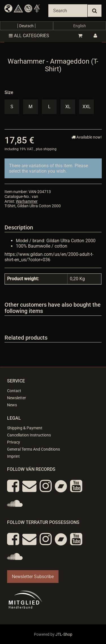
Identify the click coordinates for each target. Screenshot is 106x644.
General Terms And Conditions (33, 449)
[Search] (68, 11)
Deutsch (26, 26)
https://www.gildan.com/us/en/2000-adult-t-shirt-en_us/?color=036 (49, 257)
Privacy (14, 442)
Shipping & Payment (25, 428)
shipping (50, 149)
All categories (29, 36)
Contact (14, 391)
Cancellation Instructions (29, 435)
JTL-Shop (64, 634)
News (12, 405)
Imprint (13, 456)
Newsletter (17, 398)
